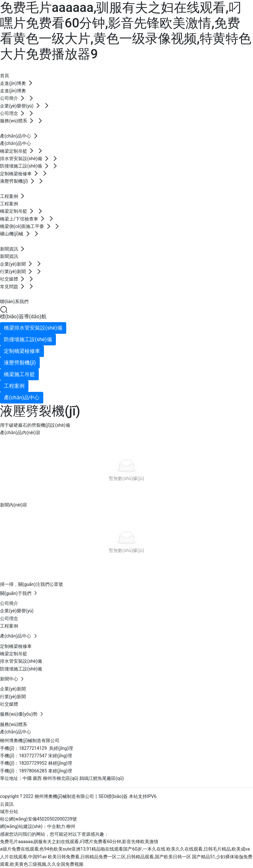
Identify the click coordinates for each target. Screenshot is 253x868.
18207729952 (33, 763)
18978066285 (33, 771)
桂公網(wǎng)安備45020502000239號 (38, 819)
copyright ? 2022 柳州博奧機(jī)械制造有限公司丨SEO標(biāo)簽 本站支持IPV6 (78, 796)
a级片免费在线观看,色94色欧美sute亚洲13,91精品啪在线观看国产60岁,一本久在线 (83, 849)
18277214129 (33, 748)
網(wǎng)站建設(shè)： (24, 826)
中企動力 (56, 826)
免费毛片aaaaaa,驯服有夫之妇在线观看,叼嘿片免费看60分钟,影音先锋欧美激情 (79, 842)
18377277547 (33, 756)
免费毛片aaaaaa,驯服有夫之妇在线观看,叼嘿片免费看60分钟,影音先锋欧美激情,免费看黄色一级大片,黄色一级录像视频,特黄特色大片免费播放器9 (126, 31)
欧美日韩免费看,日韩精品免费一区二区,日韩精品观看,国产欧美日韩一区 (119, 857)
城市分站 (9, 812)
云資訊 (7, 804)
